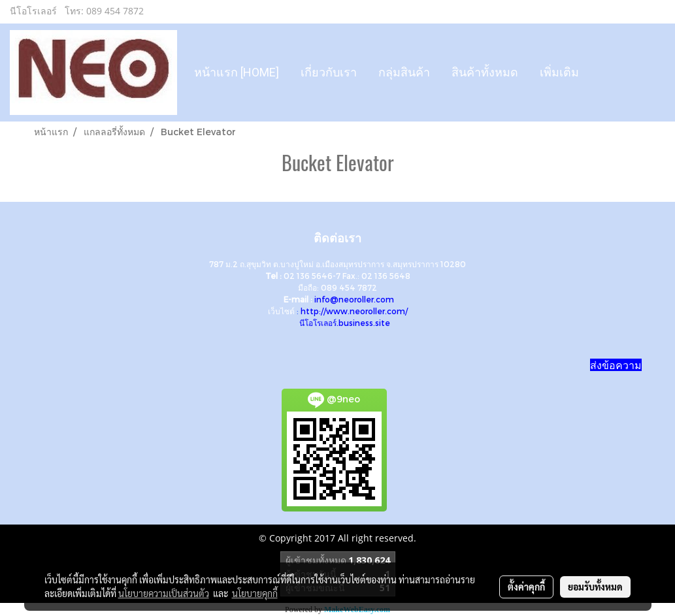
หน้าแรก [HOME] (237, 72)
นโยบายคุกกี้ (255, 593)
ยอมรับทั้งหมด (595, 587)
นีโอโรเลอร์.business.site (345, 323)
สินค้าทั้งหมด (485, 72)
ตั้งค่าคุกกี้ (526, 587)
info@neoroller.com (354, 299)
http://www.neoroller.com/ (354, 311)
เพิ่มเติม (559, 72)
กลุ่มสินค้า (404, 72)
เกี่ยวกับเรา (329, 72)
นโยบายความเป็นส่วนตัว (164, 593)
